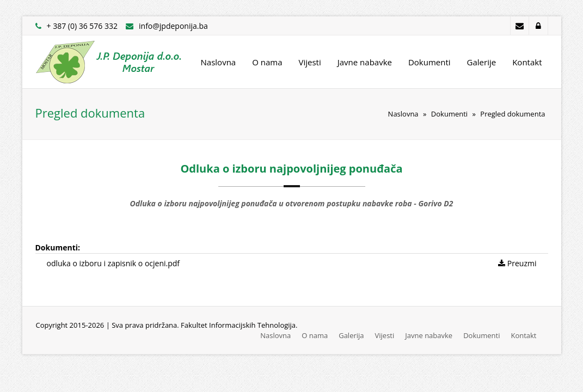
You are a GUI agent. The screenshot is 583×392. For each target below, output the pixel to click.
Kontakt (527, 62)
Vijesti (310, 62)
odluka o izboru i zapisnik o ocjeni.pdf (113, 263)
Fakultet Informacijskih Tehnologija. (239, 325)
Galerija (351, 335)
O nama (267, 62)
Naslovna (219, 62)
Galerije (482, 62)
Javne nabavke (365, 62)
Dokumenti (429, 62)
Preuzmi (517, 263)
